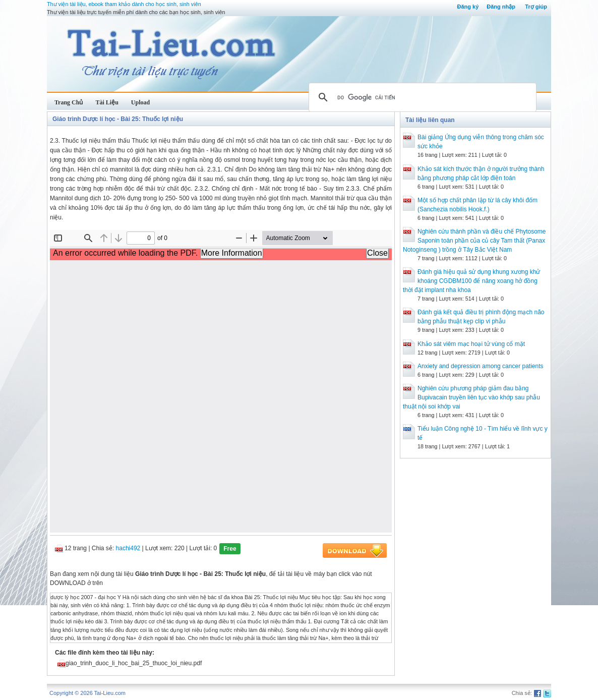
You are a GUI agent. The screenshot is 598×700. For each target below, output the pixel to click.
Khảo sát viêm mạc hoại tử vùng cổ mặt (471, 344)
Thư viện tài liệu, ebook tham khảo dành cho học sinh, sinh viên (124, 4)
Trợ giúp (536, 7)
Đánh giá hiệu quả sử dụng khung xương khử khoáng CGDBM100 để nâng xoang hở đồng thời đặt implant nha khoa (471, 281)
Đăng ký (468, 7)
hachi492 (128, 548)
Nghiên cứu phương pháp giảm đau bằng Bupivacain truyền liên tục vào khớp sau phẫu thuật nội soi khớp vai (471, 397)
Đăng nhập (501, 7)
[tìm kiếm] (421, 97)
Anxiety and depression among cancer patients (481, 366)
